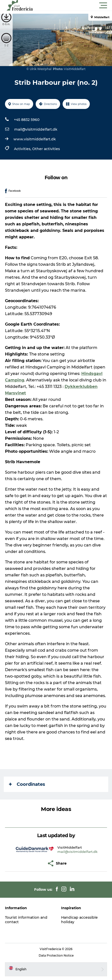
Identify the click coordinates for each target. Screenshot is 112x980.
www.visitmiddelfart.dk (35, 139)
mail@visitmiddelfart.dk (36, 129)
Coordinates (27, 784)
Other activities (46, 149)
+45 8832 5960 (27, 120)
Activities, (23, 149)
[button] (78, 5)
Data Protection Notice (56, 955)
